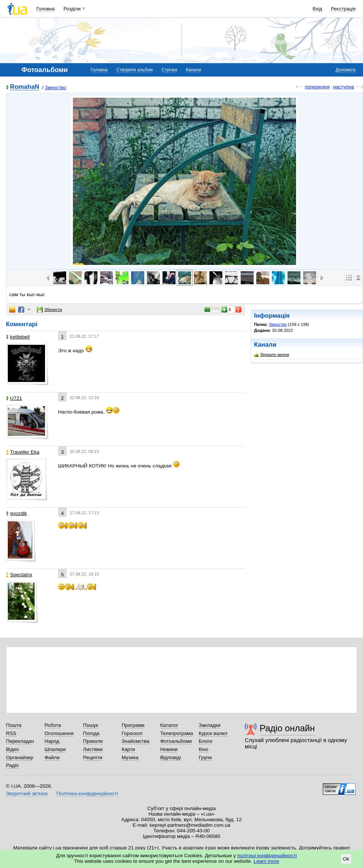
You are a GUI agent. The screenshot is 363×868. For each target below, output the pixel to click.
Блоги (205, 741)
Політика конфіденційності (87, 793)
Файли (52, 757)
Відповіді (171, 757)
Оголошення (59, 733)
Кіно (203, 749)
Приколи (93, 741)
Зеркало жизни (272, 355)
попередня (317, 87)
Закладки (209, 725)
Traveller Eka (23, 452)
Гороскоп (132, 733)
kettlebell (18, 337)
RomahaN (25, 87)
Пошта (14, 725)
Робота (53, 725)
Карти (128, 749)
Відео (12, 749)
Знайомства (136, 741)
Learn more (266, 861)
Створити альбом (135, 70)
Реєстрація (343, 9)
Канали (194, 70)
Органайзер (20, 757)
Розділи (72, 9)
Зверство (56, 88)
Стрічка (169, 70)
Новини (169, 749)
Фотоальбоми (176, 741)
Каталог (169, 725)
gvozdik (17, 513)
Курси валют (213, 733)
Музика (130, 757)
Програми (133, 725)
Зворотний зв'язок (27, 793)
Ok (346, 859)
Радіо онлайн (287, 728)
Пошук (91, 725)
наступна (343, 87)
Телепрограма (177, 733)
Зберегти (49, 310)
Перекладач (20, 741)
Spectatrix (19, 575)
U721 (14, 398)
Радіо (12, 765)
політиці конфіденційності (267, 856)
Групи (205, 757)
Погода (91, 733)
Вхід (318, 9)
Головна (46, 9)
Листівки (93, 749)
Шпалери (55, 749)
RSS (11, 733)
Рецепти (93, 757)
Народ (52, 741)
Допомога (346, 70)
